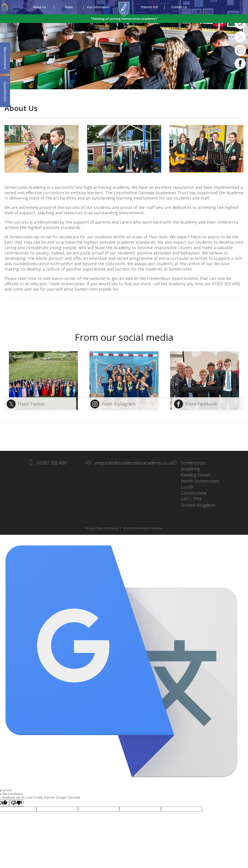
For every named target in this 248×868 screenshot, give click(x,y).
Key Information (98, 7)
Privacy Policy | (95, 528)
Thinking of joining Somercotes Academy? (124, 19)
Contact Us (179, 7)
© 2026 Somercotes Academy (142, 528)
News (74, 7)
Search (240, 23)
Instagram (240, 50)
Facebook (240, 64)
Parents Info (153, 7)
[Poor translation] (16, 803)
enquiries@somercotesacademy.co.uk (134, 463)
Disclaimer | (113, 528)
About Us (43, 7)
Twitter (240, 37)
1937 (124, 9)
